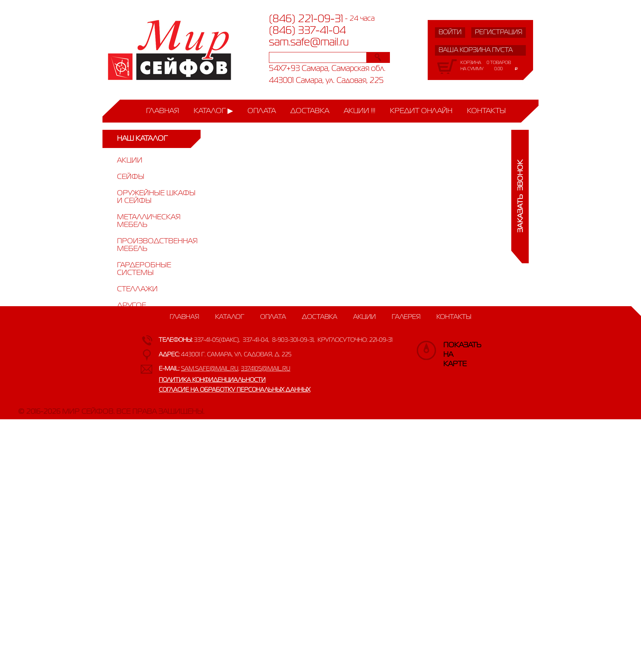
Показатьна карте (451, 349)
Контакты (486, 111)
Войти (450, 32)
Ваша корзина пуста (476, 50)
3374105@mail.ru (266, 369)
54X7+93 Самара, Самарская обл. (327, 69)
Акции (130, 161)
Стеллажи (137, 289)
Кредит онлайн (421, 111)
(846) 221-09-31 (306, 19)
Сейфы (131, 177)
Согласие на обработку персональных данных (235, 390)
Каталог (210, 111)
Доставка (310, 111)
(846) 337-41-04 (307, 31)
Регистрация (499, 32)
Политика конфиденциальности (212, 380)
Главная (163, 111)
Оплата (262, 111)
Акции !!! (360, 111)
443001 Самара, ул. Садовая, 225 (326, 81)
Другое (132, 306)
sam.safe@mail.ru (309, 43)
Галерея (406, 317)
